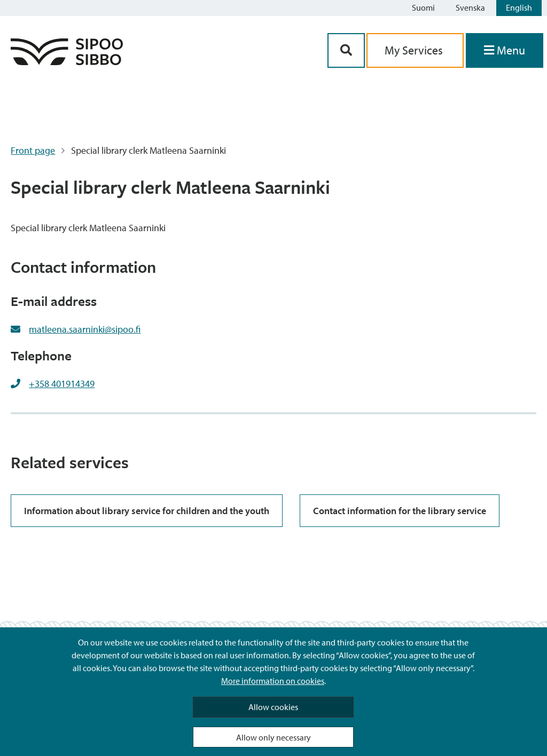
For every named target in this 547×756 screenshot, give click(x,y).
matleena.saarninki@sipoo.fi (85, 329)
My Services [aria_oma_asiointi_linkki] (415, 50)
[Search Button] (346, 50)
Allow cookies (273, 707)
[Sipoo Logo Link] (67, 62)
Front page (33, 150)
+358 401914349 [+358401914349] (62, 384)
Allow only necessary (273, 737)
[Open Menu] (505, 50)
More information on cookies (273, 681)
